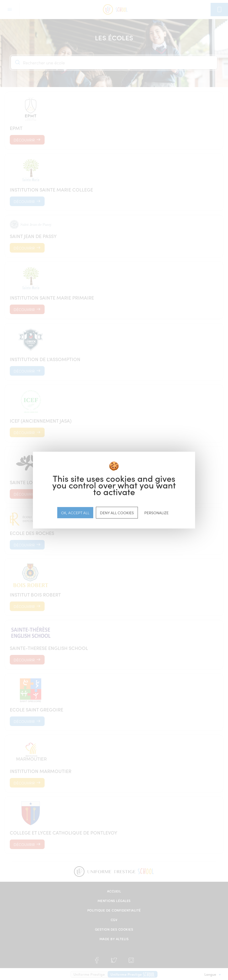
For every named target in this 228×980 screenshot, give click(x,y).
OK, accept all (75, 512)
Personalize (156, 512)
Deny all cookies (117, 512)
